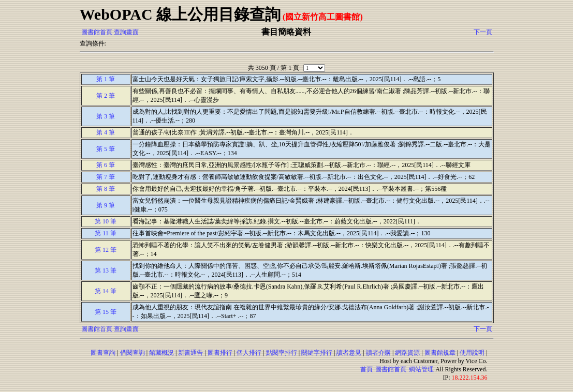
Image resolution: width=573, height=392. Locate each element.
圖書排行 (220, 353)
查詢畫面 (126, 32)
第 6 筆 (106, 165)
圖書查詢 (103, 353)
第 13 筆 (106, 270)
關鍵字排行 (317, 353)
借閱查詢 (133, 353)
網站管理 (421, 369)
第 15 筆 (106, 312)
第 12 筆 (106, 250)
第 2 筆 (106, 96)
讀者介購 (378, 353)
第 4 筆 (106, 132)
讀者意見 (349, 353)
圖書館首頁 (97, 32)
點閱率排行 (282, 353)
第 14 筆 (106, 291)
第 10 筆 (106, 221)
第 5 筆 (106, 149)
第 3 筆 (106, 116)
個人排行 (249, 353)
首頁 (366, 369)
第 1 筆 (106, 79)
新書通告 (190, 353)
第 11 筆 (106, 233)
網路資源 (407, 353)
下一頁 (483, 32)
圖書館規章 (440, 353)
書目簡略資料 (286, 32)
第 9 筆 (106, 205)
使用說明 (472, 353)
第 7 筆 (106, 177)
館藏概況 (161, 353)
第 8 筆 (106, 189)
